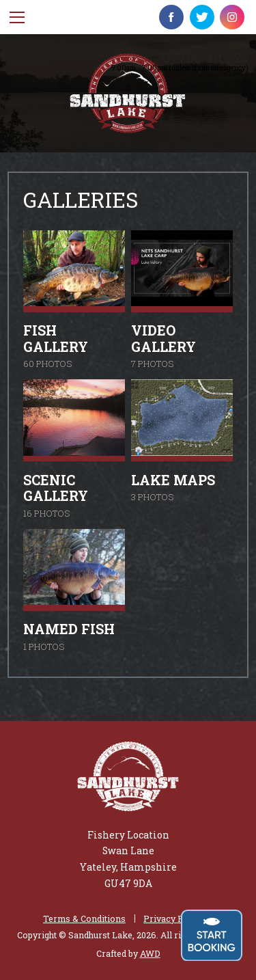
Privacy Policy (174, 919)
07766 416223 (205, 57)
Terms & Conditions (84, 919)
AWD (150, 953)
